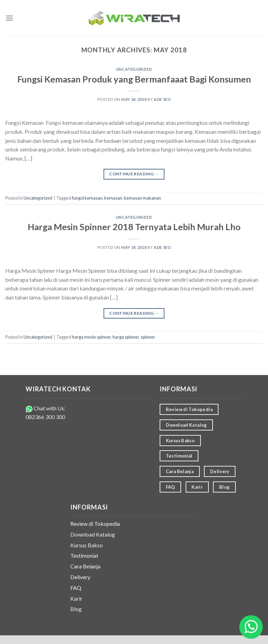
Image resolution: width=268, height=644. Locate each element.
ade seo (162, 99)
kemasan (113, 198)
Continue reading (134, 174)
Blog (76, 609)
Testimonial (84, 555)
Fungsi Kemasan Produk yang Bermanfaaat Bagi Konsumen (134, 79)
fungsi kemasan (87, 198)
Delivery (80, 577)
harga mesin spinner (91, 337)
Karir (76, 598)
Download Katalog (93, 534)
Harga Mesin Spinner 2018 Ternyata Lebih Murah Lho (134, 227)
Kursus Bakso (87, 545)
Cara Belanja (85, 566)
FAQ (76, 588)
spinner (148, 337)
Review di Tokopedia (95, 524)
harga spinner (126, 337)
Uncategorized (134, 69)
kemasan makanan (142, 198)
